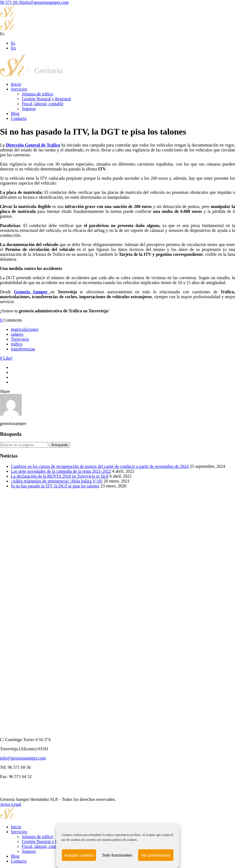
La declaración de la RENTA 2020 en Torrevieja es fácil (60, 476)
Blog (15, 113)
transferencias (23, 349)
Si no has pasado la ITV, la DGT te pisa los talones (55, 486)
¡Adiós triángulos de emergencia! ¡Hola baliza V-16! (57, 481)
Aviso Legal (10, 804)
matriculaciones (25, 329)
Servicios (19, 89)
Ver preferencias (156, 855)
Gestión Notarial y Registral (46, 99)
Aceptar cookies (79, 855)
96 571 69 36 (11, 2)
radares (17, 334)
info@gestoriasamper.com (46, 2)
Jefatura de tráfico (37, 94)
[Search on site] (24, 445)
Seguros (29, 109)
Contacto (19, 118)
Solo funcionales (117, 855)
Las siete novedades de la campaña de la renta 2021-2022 (61, 471)
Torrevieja (20, 339)
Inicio (16, 84)
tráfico (17, 344)
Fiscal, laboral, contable (43, 104)
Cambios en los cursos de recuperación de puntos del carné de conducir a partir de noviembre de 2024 (100, 466)
